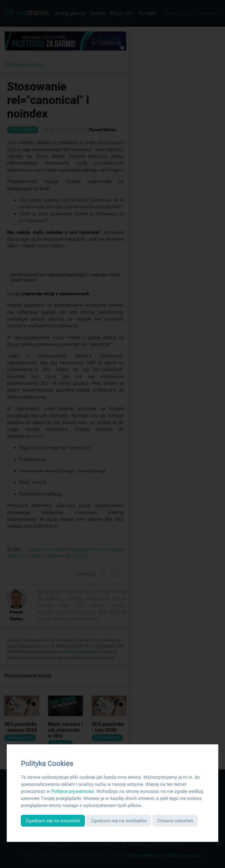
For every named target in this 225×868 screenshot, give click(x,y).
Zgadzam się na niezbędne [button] (119, 821)
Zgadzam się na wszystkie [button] (53, 821)
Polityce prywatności (73, 791)
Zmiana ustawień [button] (175, 821)
